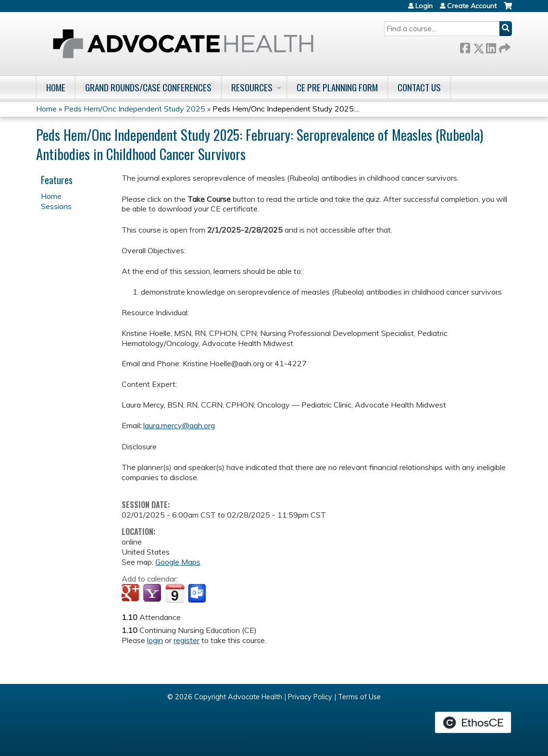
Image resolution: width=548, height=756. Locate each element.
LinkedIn (491, 46)
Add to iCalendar (175, 593)
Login (424, 6)
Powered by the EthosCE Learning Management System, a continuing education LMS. (473, 722)
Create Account (472, 6)
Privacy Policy (310, 697)
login (155, 640)
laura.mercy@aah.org (179, 425)
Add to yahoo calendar (153, 594)
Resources (252, 87)
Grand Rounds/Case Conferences (148, 87)
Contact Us (419, 87)
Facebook (465, 46)
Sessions (56, 206)
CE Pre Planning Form (337, 87)
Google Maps (178, 562)
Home (56, 87)
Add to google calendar (131, 594)
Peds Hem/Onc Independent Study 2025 (135, 109)
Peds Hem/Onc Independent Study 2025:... (286, 109)
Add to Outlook (198, 594)
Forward (504, 46)
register (187, 640)
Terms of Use (359, 697)
